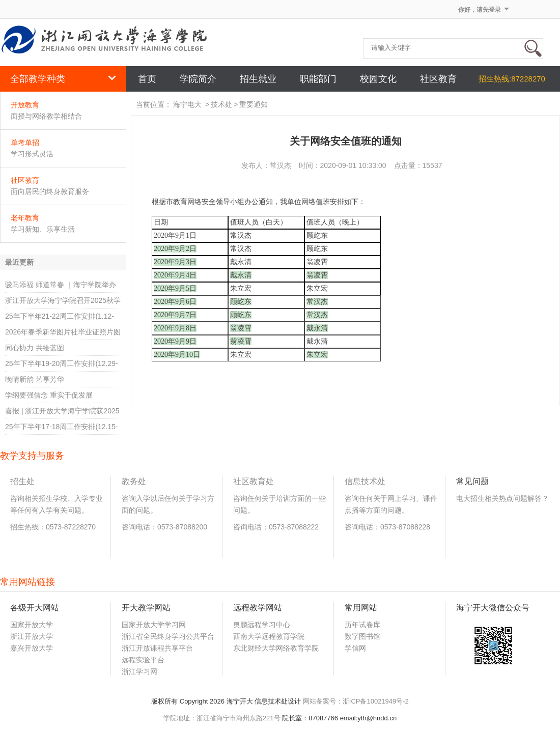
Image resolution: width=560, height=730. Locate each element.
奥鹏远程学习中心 (262, 625)
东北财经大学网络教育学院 (276, 648)
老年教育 (25, 218)
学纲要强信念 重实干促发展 (49, 395)
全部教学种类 (63, 79)
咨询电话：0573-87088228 (387, 527)
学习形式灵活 (32, 154)
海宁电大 (187, 104)
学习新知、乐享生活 (43, 229)
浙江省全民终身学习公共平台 (168, 636)
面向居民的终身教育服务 (50, 191)
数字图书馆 (362, 636)
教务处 (134, 481)
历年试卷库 (362, 625)
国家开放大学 (32, 625)
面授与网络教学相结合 (46, 116)
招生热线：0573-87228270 (53, 527)
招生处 (22, 481)
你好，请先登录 (480, 10)
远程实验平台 (143, 660)
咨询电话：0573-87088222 (276, 527)
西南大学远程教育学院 (269, 636)
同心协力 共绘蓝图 (35, 348)
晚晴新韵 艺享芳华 (35, 379)
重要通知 (254, 104)
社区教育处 (254, 481)
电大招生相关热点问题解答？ (502, 498)
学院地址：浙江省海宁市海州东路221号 (222, 718)
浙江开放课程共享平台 (157, 648)
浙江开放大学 (32, 636)
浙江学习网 (139, 671)
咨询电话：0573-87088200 (164, 527)
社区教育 (25, 180)
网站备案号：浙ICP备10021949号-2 (356, 701)
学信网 (355, 648)
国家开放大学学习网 (154, 625)
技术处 (221, 104)
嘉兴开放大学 (32, 648)
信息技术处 (365, 481)
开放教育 (25, 105)
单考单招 (25, 143)
